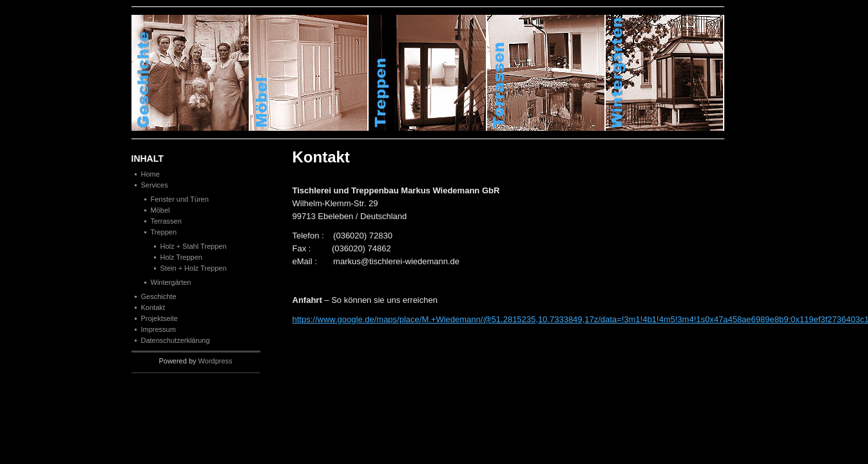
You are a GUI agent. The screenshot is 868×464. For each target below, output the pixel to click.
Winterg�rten (665, 73)
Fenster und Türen (180, 199)
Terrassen (546, 73)
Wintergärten (171, 282)
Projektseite (159, 318)
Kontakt (153, 307)
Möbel (160, 210)
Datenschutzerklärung (176, 340)
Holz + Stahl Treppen (194, 246)
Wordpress (216, 361)
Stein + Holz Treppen (194, 268)
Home (150, 174)
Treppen (428, 73)
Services (155, 185)
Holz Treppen (181, 257)
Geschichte (191, 73)
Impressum (159, 329)
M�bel (309, 73)
